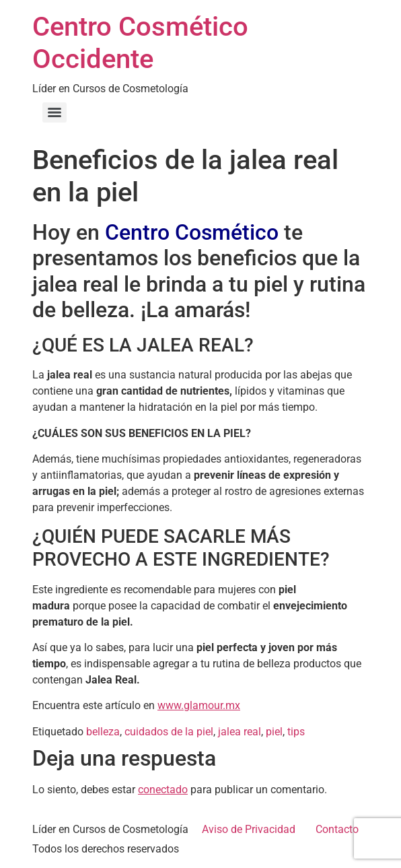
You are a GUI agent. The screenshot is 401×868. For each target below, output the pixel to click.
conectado (163, 790)
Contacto (337, 829)
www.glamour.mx (199, 705)
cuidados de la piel (169, 732)
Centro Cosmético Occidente (140, 43)
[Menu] (54, 112)
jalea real (240, 732)
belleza (103, 732)
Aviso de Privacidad (249, 829)
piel (274, 732)
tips (296, 732)
